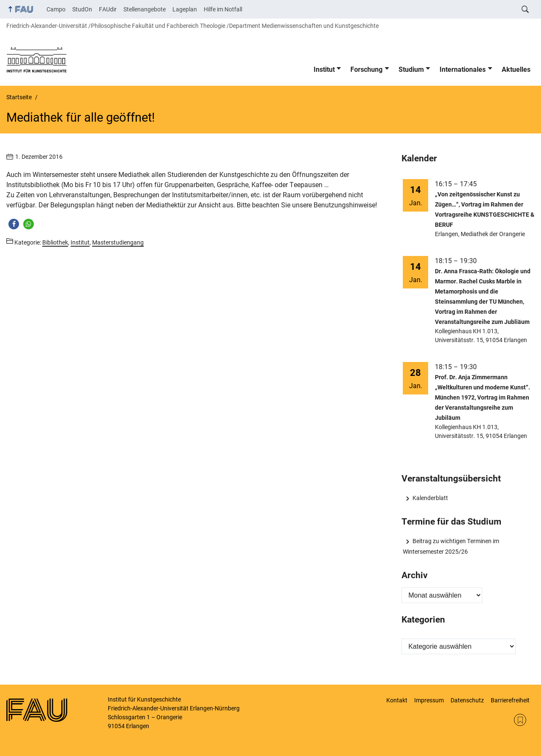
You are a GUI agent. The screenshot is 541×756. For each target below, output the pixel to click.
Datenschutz (467, 700)
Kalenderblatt (430, 498)
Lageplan (185, 9)
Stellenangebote (145, 9)
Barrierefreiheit (510, 700)
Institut (324, 69)
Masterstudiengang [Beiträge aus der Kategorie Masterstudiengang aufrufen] (118, 242)
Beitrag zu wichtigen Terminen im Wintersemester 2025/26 (451, 546)
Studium (411, 69)
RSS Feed (520, 720)
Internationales (463, 69)
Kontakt (397, 700)
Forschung (366, 69)
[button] (14, 224)
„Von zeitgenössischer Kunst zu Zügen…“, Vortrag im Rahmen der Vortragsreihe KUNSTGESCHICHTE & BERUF (485, 209)
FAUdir (108, 9)
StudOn (82, 9)
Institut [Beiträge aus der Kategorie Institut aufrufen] (80, 242)
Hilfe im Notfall (223, 9)
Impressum (429, 700)
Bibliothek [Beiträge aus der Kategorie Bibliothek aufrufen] (55, 242)
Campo (56, 9)
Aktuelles (516, 69)
